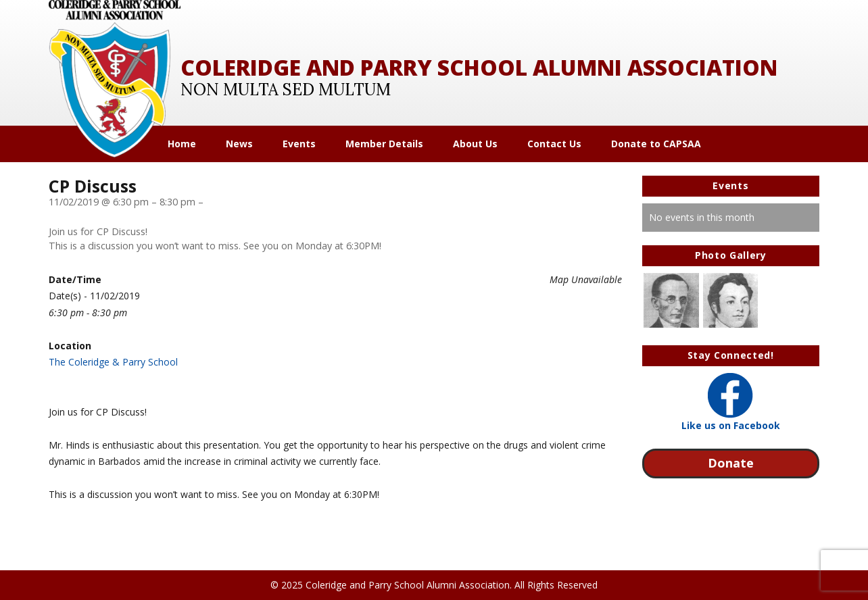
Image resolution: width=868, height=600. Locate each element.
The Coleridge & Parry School (113, 362)
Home (182, 144)
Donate (731, 463)
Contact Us (554, 144)
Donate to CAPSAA (656, 144)
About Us (475, 144)
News (239, 144)
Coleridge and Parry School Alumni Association (479, 67)
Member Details (384, 144)
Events (299, 144)
